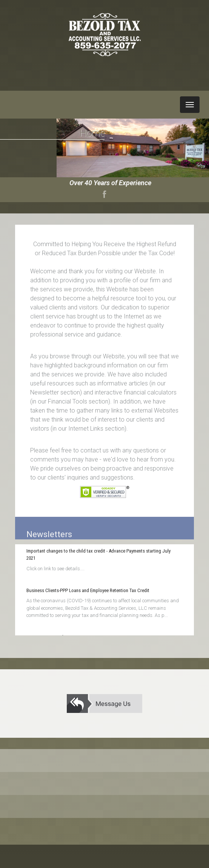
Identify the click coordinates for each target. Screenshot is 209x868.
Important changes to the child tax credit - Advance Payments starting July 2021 (98, 555)
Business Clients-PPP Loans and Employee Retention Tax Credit (88, 590)
